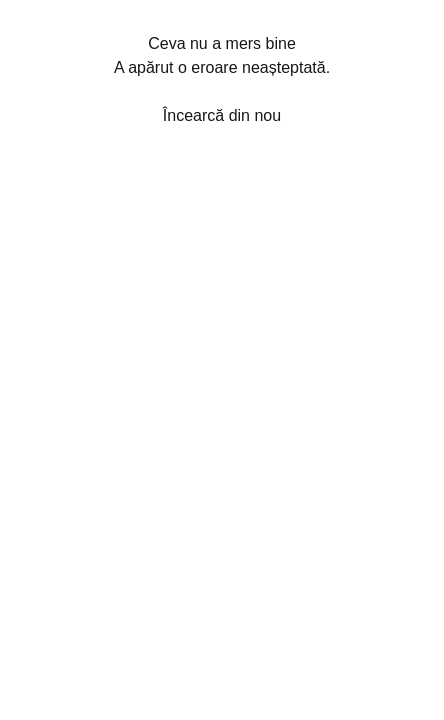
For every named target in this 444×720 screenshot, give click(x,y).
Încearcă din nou (222, 115)
